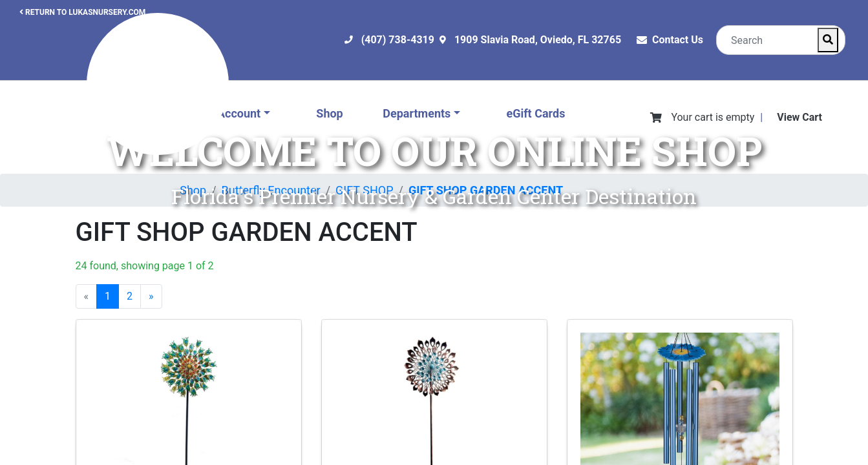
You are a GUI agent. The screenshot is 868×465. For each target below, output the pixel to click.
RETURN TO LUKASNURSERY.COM (82, 12)
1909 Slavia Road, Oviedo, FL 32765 (538, 40)
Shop (329, 113)
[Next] (151, 296)
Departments (417, 113)
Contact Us (678, 40)
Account (239, 113)
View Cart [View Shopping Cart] (799, 117)
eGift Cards (535, 113)
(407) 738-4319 (398, 40)
